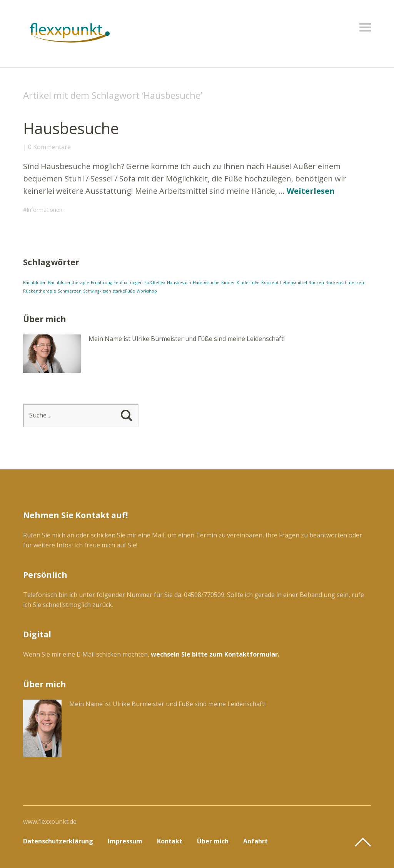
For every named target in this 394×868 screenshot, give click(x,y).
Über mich (213, 841)
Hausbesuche (71, 128)
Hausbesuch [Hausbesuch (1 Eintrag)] (179, 283)
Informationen (44, 210)
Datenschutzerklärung (58, 841)
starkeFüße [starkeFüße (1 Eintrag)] (124, 291)
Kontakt (170, 841)
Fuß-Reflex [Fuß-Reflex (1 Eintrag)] (155, 283)
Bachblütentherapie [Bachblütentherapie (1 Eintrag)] (69, 283)
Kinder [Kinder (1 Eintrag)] (228, 283)
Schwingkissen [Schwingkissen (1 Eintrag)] (97, 291)
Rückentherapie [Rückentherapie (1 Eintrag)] (40, 291)
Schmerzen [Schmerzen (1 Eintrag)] (70, 291)
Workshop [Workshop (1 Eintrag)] (147, 291)
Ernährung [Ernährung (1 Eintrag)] (101, 283)
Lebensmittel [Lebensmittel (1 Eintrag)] (294, 283)
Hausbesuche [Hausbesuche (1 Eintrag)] (206, 283)
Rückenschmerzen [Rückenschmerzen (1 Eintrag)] (345, 283)
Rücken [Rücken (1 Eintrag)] (316, 283)
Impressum (125, 841)
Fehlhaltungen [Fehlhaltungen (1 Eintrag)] (128, 283)
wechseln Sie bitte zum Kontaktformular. (215, 654)
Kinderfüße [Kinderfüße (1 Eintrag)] (248, 283)
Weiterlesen (311, 191)
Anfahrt (255, 841)
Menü (365, 27)
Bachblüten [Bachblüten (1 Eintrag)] (35, 283)
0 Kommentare (49, 147)
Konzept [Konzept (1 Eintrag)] (270, 283)
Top (363, 842)
